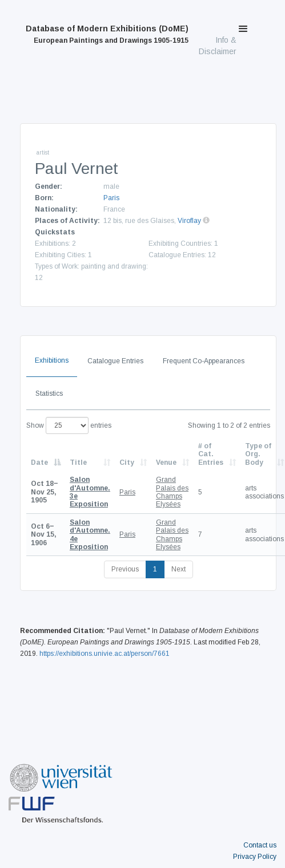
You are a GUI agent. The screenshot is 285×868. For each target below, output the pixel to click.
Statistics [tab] (49, 394)
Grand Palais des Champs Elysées (172, 492)
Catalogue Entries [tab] (115, 361)
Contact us (260, 845)
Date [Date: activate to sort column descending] (39, 463)
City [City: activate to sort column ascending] (127, 463)
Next (178, 569)
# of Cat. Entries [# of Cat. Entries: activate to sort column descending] (211, 454)
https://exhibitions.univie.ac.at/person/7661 (105, 654)
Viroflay (189, 221)
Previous (125, 569)
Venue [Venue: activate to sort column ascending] (166, 463)
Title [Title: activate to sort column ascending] (78, 463)
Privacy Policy (255, 857)
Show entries (69, 425)
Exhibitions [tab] (52, 360)
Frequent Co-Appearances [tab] (204, 361)
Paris (111, 198)
